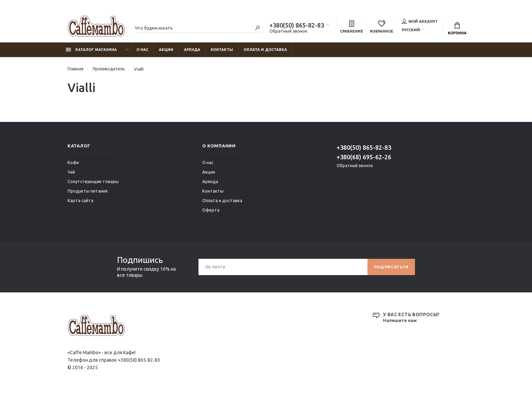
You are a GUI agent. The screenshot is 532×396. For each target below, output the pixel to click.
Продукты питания (88, 193)
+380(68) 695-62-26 (364, 159)
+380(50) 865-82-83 (297, 26)
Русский (411, 30)
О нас (142, 51)
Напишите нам (400, 322)
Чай (71, 174)
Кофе (73, 164)
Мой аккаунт (420, 22)
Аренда (192, 51)
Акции (166, 51)
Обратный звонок (288, 32)
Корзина (457, 29)
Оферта (211, 212)
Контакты (222, 51)
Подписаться (390, 268)
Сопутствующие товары (93, 183)
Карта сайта (80, 202)
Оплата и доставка (265, 51)
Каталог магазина (91, 51)
